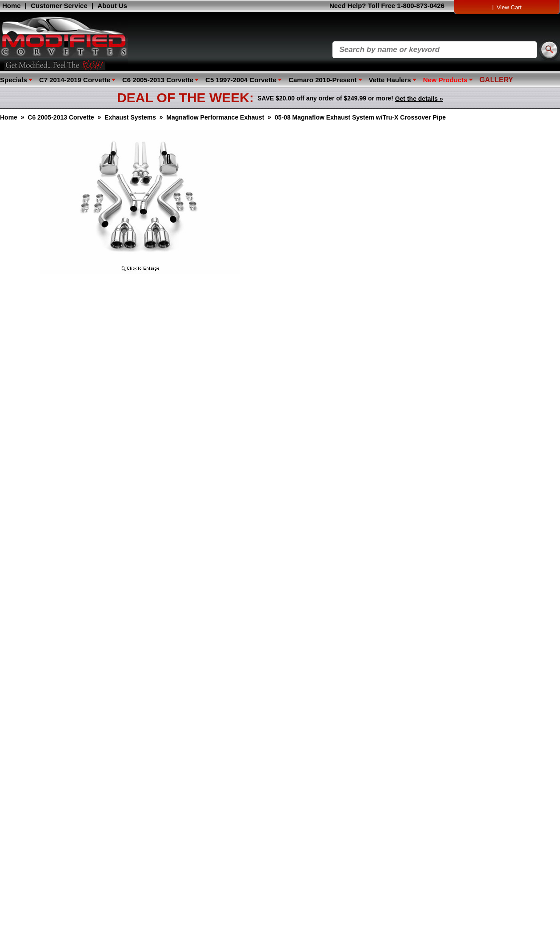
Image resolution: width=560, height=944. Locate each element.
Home (12, 6)
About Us (112, 6)
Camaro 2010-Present (322, 80)
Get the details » (419, 99)
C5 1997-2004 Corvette (241, 80)
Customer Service (59, 6)
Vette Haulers (390, 80)
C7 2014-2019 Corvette (75, 80)
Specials (14, 80)
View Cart (509, 7)
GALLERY (496, 80)
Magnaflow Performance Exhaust (215, 117)
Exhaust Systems (130, 117)
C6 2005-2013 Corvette (158, 80)
